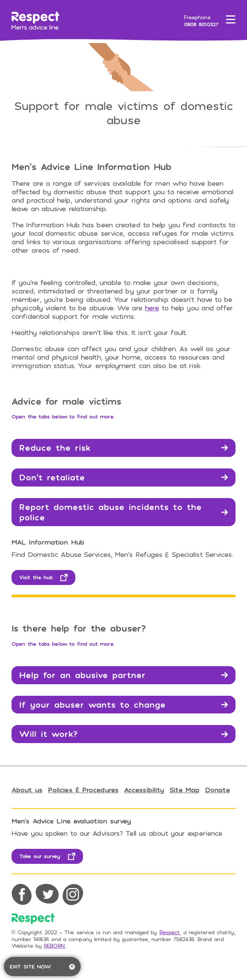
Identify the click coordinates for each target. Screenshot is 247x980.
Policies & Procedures (83, 790)
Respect (170, 932)
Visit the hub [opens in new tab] (36, 577)
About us (27, 790)
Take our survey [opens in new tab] (40, 856)
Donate (217, 790)
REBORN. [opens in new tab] (55, 946)
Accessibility (144, 790)
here (152, 308)
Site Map (184, 790)
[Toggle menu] (231, 21)
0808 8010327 (201, 24)
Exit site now (42, 966)
